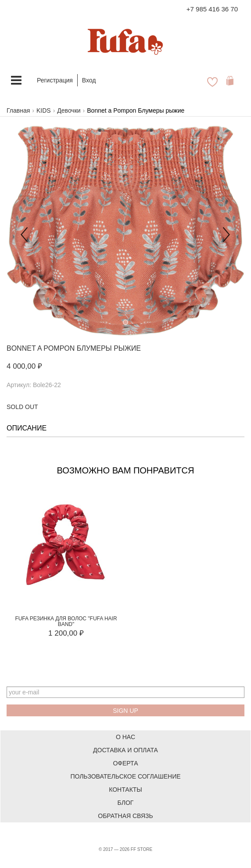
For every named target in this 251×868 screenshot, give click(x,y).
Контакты (125, 790)
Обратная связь (125, 816)
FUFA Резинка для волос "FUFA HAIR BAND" (66, 621)
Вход (89, 80)
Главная (18, 110)
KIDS (44, 110)
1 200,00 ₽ (66, 633)
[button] (24, 231)
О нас (125, 737)
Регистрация (55, 80)
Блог (126, 803)
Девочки (69, 110)
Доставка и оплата (125, 750)
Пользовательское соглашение (125, 776)
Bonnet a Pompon (41, 348)
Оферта (125, 763)
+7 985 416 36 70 (212, 9)
